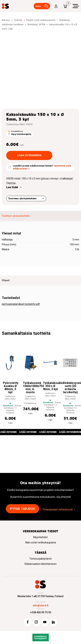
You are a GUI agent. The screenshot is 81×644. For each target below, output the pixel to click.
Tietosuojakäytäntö (40, 559)
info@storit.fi (41, 605)
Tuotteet (18, 20)
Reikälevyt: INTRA (36, 25)
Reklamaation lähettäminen (41, 564)
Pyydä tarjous (22, 509)
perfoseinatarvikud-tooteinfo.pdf (21, 304)
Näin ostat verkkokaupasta (41, 542)
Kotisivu (6, 20)
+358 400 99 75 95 (41, 612)
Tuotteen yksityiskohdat (22, 198)
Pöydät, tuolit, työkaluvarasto (41, 20)
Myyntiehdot (40, 537)
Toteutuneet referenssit (58, 510)
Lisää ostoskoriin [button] (30, 432)
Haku (38, 6)
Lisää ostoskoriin (29, 155)
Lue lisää (12, 187)
